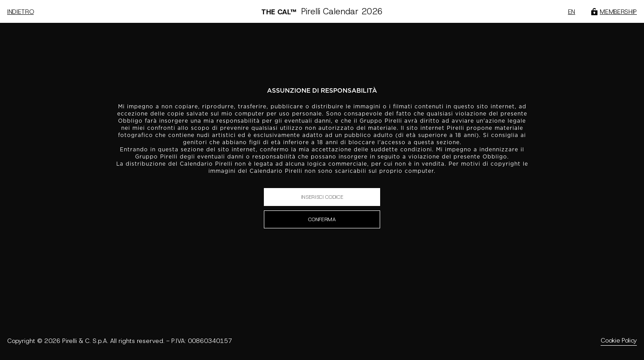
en (572, 12)
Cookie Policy (619, 340)
